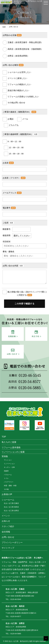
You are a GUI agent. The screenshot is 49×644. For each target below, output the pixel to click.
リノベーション (9, 464)
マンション (8, 460)
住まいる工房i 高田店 (11, 507)
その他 (6, 489)
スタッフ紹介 (8, 526)
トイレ (6, 478)
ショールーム (8, 500)
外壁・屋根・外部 (10, 486)
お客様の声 (7, 494)
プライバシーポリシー (12, 542)
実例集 (5, 456)
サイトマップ (8, 548)
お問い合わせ (8, 537)
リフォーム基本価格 (11, 447)
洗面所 (6, 471)
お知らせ (6, 521)
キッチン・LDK (9, 467)
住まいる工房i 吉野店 (11, 511)
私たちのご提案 (9, 442)
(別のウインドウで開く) (36, 292)
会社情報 (6, 532)
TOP (4, 27)
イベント (6, 516)
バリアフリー (9, 482)
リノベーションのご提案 (13, 452)
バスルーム (8, 475)
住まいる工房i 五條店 (11, 503)
